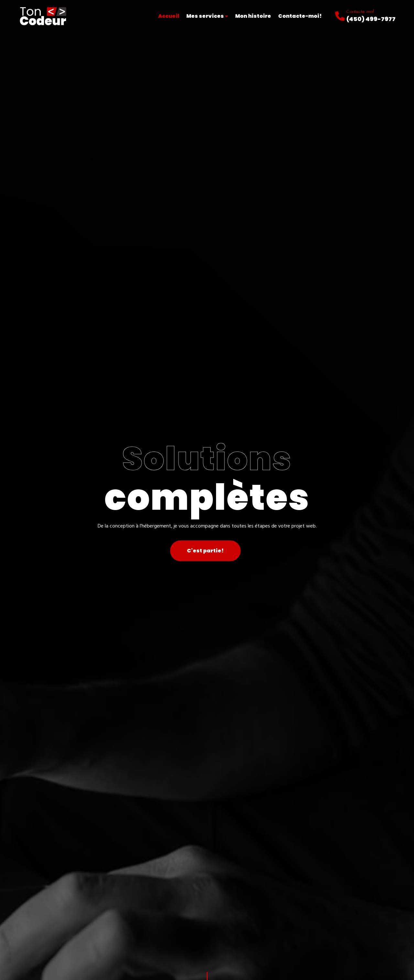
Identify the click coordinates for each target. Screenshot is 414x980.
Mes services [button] (207, 16)
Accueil (169, 16)
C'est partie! (205, 551)
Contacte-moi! (300, 16)
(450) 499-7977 (371, 19)
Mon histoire (253, 16)
